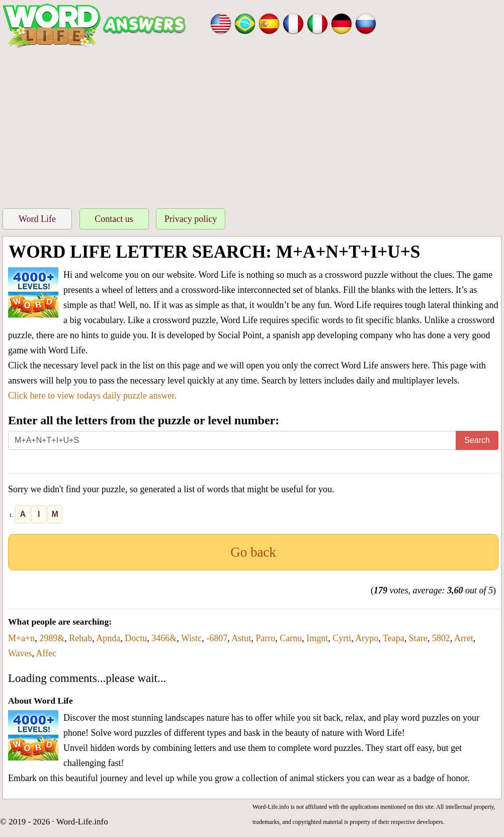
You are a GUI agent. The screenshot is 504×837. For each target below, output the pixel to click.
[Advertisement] (252, 125)
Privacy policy (191, 219)
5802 (441, 638)
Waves (20, 653)
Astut (241, 638)
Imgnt (317, 638)
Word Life (37, 219)
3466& (164, 638)
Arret (464, 638)
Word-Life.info (82, 822)
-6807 (217, 638)
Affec (47, 653)
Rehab (80, 638)
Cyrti (342, 638)
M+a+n (21, 638)
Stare (418, 638)
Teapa (394, 638)
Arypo (367, 638)
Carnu (291, 638)
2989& (52, 638)
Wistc (191, 638)
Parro (265, 638)
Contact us (114, 219)
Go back (253, 552)
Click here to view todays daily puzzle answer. (92, 396)
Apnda (108, 638)
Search (477, 440)
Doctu (136, 638)
